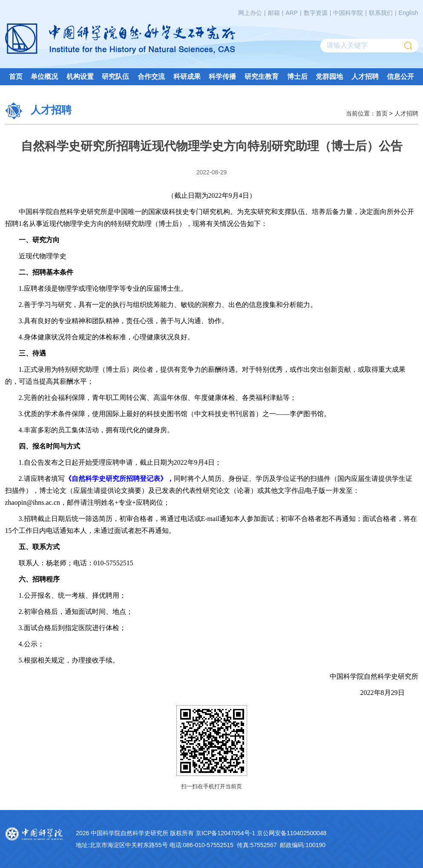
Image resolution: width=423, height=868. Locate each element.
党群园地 (329, 77)
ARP (292, 13)
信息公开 (400, 77)
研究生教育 (262, 77)
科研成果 (187, 77)
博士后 (297, 77)
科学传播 (222, 77)
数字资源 (316, 13)
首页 (16, 77)
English (409, 13)
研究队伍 (115, 77)
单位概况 (44, 77)
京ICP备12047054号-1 (225, 833)
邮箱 (274, 13)
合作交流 (151, 77)
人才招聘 (365, 77)
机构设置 (80, 77)
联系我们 (381, 13)
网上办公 (250, 13)
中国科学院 (348, 13)
